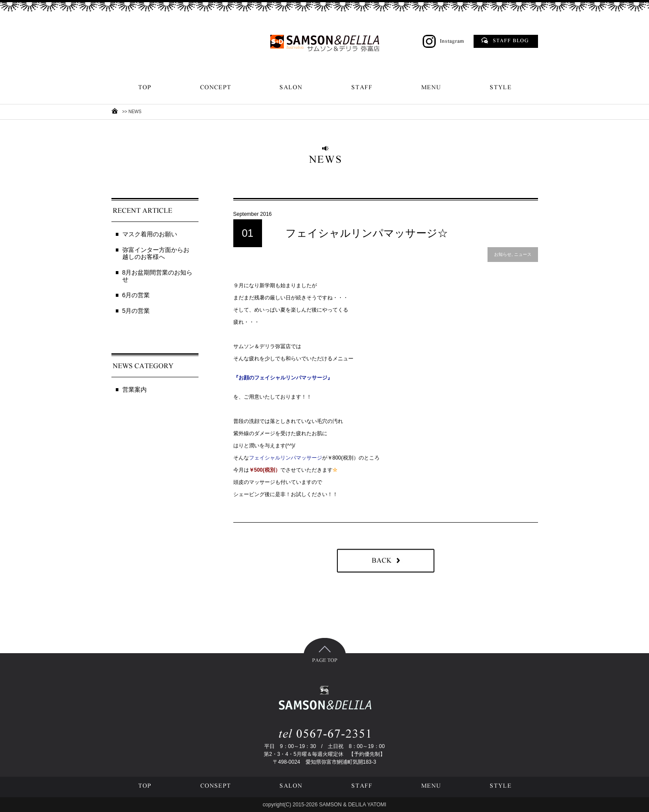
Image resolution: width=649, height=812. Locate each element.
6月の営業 (136, 295)
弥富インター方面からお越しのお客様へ (156, 253)
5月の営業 (136, 311)
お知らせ (503, 254)
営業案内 (135, 389)
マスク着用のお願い (150, 234)
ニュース (523, 254)
